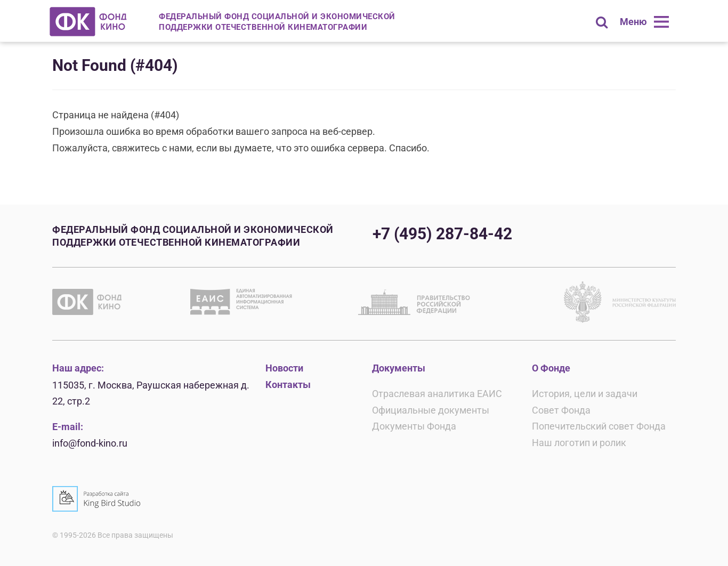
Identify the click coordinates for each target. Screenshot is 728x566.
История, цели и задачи (585, 394)
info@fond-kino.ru (90, 443)
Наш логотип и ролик (579, 443)
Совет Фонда (561, 410)
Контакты (288, 385)
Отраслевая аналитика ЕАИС (437, 394)
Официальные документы (431, 410)
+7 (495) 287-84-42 (442, 234)
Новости (284, 368)
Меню (633, 22)
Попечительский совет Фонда (599, 426)
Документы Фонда (414, 426)
